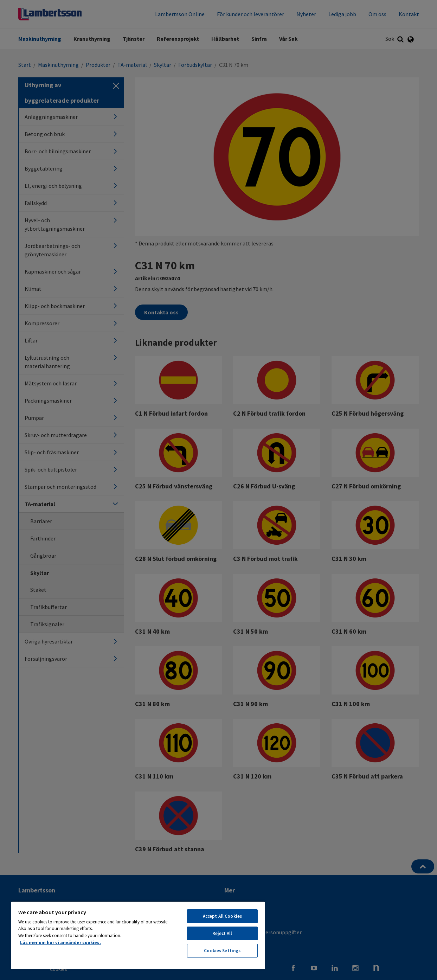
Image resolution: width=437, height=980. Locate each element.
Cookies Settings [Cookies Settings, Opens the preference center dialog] (222, 951)
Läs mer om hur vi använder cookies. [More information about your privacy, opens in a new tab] (60, 943)
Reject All (222, 933)
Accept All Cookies (222, 916)
